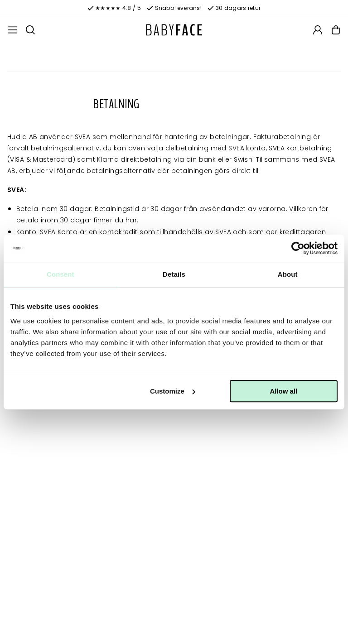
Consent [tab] (60, 274)
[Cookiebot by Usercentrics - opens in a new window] (298, 248)
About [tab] (288, 274)
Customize (173, 391)
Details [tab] (174, 274)
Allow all (283, 391)
